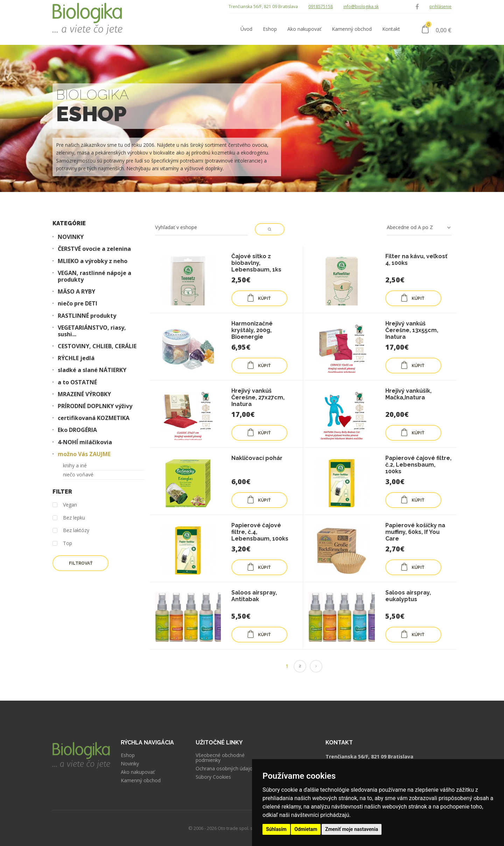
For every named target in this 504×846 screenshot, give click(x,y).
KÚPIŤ (259, 298)
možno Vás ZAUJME (84, 454)
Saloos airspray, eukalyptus (408, 596)
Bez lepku (69, 518)
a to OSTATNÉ (77, 382)
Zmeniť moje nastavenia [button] (352, 829)
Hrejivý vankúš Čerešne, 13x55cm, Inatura (412, 330)
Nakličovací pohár (257, 458)
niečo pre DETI (78, 304)
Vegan (65, 505)
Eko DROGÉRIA (77, 430)
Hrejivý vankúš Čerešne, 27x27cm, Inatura (258, 397)
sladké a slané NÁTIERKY (92, 370)
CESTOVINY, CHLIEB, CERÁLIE (97, 346)
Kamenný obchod (141, 780)
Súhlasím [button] (276, 829)
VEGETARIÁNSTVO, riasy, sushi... (92, 331)
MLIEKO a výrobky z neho (93, 261)
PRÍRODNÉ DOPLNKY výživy (95, 406)
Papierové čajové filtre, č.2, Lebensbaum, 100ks (418, 465)
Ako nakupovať (138, 772)
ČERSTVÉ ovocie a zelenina (94, 249)
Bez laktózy (71, 531)
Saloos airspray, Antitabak (254, 596)
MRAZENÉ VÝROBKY (84, 394)
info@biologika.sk (361, 6)
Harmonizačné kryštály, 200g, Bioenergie (252, 330)
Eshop (128, 755)
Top (62, 544)
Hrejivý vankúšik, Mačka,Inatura (408, 394)
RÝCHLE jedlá (76, 358)
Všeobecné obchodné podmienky (220, 758)
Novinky (130, 764)
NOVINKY (71, 237)
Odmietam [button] (306, 829)
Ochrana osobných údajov (225, 769)
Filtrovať (81, 563)
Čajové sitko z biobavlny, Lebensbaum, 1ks (256, 263)
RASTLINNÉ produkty (87, 316)
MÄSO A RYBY (76, 292)
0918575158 (321, 6)
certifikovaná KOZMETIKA (94, 418)
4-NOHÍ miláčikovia (85, 442)
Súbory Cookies (213, 777)
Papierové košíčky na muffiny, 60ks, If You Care (415, 532)
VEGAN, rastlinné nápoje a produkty (94, 276)
